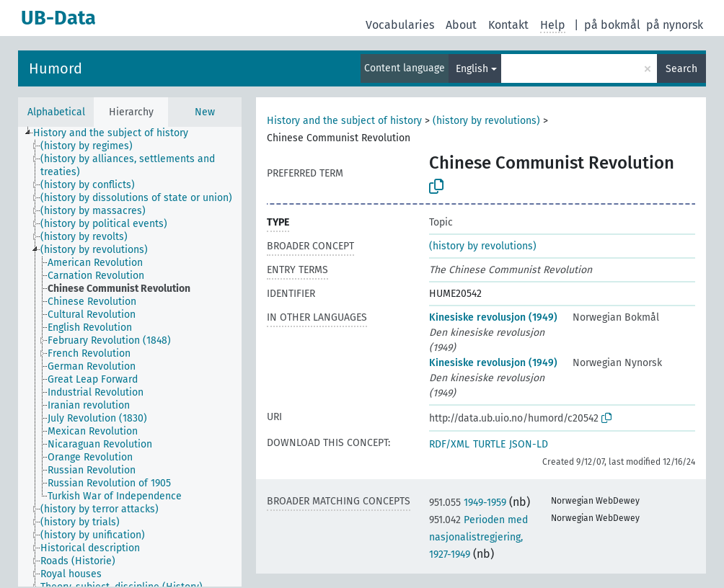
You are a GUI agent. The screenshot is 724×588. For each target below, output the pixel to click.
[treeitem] (117, 133)
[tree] (130, 357)
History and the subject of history (344, 121)
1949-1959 (468, 503)
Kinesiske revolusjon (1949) (493, 317)
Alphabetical (56, 112)
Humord (56, 68)
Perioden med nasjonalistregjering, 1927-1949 (478, 537)
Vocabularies (400, 25)
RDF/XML (449, 444)
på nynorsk (675, 25)
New (205, 112)
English (472, 69)
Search (681, 69)
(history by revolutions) (486, 121)
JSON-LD (529, 444)
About (461, 25)
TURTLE (489, 444)
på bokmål (612, 25)
